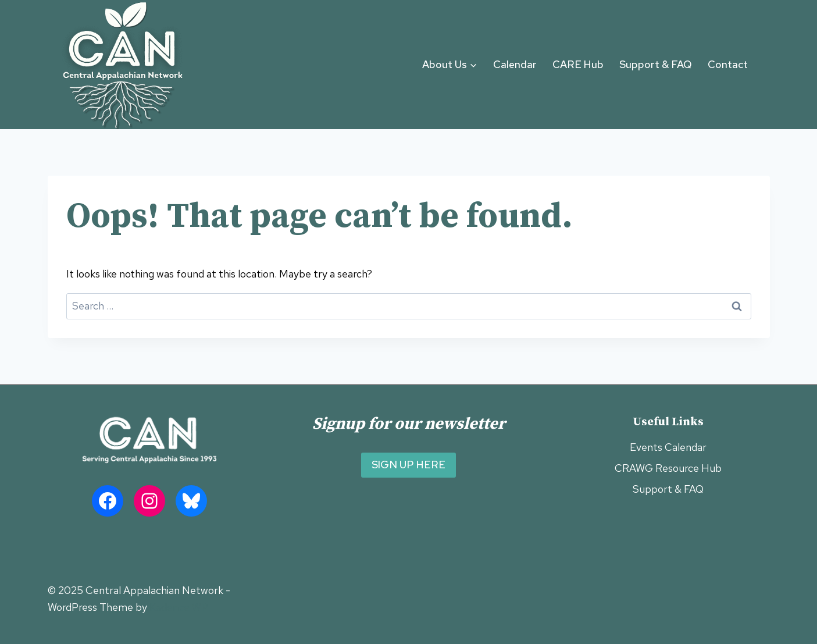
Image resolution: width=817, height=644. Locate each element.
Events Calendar (668, 447)
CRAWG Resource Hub (668, 468)
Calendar (515, 64)
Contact (728, 64)
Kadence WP (179, 607)
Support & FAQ (656, 64)
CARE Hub (578, 64)
